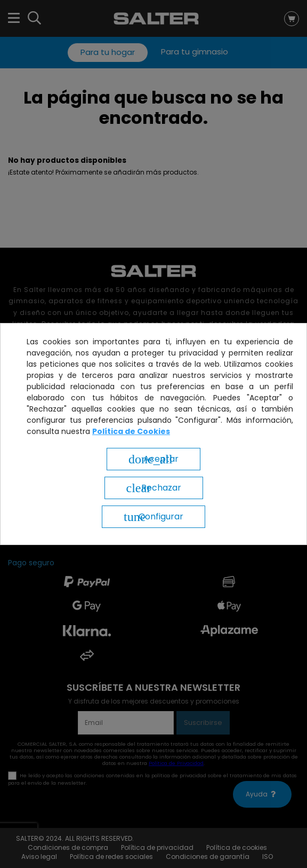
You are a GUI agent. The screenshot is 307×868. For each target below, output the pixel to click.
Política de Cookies (131, 431)
